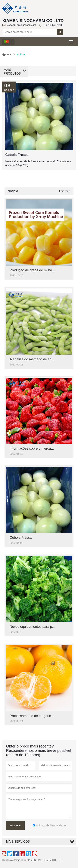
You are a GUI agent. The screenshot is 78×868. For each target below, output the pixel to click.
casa (7, 54)
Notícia (13, 191)
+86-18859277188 (53, 25)
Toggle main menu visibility (71, 41)
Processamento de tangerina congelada (39, 716)
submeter (15, 825)
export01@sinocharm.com (22, 25)
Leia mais (65, 191)
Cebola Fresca (21, 538)
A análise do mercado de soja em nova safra (43, 359)
